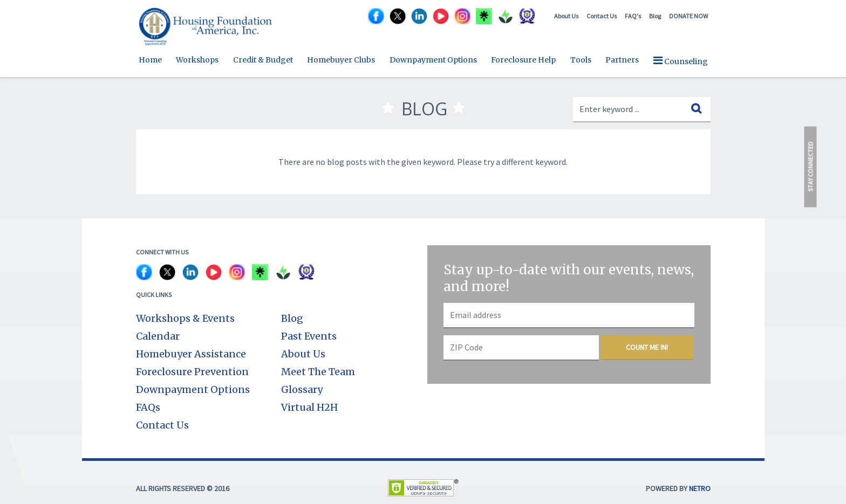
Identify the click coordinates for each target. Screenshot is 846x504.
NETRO (700, 488)
